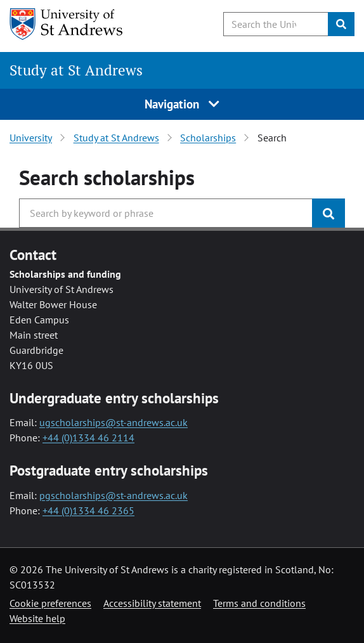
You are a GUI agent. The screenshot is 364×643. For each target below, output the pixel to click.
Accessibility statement (152, 603)
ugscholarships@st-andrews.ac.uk (114, 422)
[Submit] (341, 24)
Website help (37, 618)
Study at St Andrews (76, 70)
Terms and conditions (259, 603)
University (31, 138)
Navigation (182, 104)
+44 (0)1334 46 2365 (88, 510)
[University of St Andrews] (75, 24)
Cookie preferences (50, 603)
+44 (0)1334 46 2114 (88, 438)
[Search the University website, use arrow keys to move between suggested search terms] (276, 24)
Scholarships (208, 138)
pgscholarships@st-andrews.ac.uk (114, 495)
